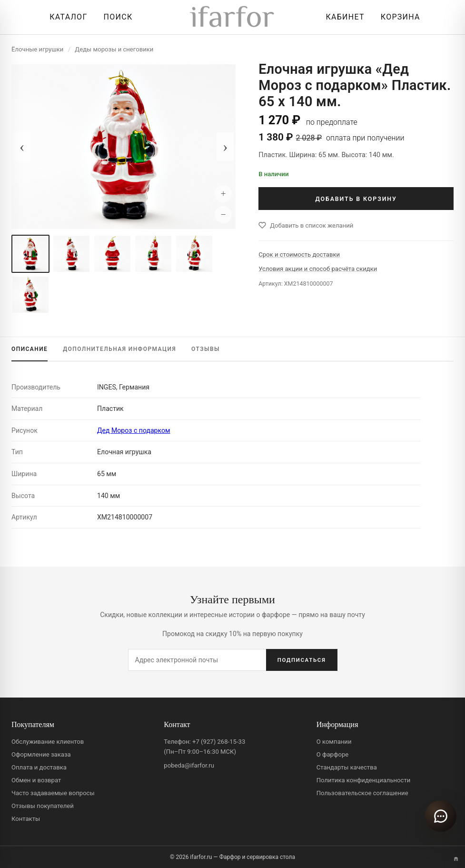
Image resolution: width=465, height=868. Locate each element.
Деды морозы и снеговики (114, 49)
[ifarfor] (232, 17)
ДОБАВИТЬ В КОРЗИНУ (356, 199)
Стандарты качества (347, 767)
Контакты (26, 819)
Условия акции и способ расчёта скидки (318, 269)
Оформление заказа (41, 754)
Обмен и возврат (36, 780)
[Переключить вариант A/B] (456, 859)
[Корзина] (398, 17)
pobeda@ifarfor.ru (189, 765)
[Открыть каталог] (66, 17)
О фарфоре (333, 754)
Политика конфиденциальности (364, 780)
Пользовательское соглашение (362, 793)
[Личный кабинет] (342, 17)
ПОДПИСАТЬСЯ (302, 660)
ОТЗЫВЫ (206, 349)
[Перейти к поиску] (116, 17)
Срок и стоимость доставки (299, 254)
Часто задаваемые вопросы (53, 793)
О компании (334, 742)
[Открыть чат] (441, 816)
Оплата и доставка (39, 767)
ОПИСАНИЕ (30, 349)
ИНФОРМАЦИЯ (119, 349)
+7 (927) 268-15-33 (219, 742)
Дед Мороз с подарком (134, 430)
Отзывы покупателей (43, 806)
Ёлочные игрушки (37, 49)
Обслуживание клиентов (48, 742)
